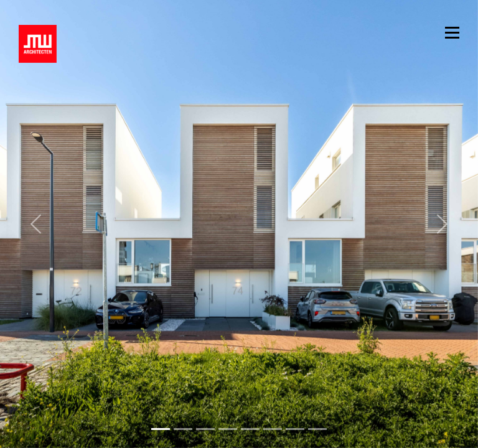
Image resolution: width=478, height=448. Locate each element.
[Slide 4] (250, 429)
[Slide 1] (183, 429)
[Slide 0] (161, 429)
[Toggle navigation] (452, 31)
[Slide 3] (228, 429)
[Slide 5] (273, 429)
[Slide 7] (317, 429)
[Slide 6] (295, 429)
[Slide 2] (205, 429)
